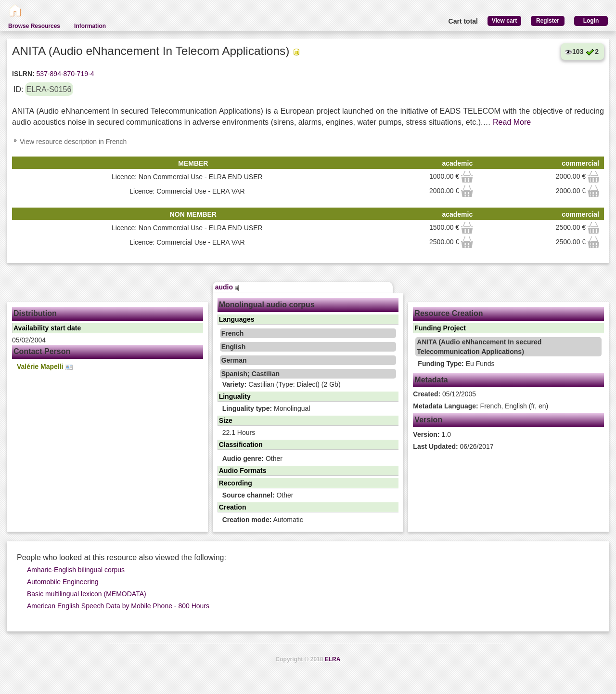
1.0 (432, 434)
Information (90, 26)
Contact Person (42, 351)
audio (227, 287)
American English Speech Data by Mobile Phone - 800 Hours (118, 606)
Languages (237, 319)
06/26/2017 (453, 446)
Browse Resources (34, 26)
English (234, 347)
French (233, 333)
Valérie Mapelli (45, 367)
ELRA (333, 659)
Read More (512, 122)
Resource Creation (449, 313)
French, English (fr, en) (481, 406)
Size (226, 420)
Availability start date (47, 328)
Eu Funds (456, 364)
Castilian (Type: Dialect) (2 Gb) (282, 384)
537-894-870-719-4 (64, 74)
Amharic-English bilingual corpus (76, 570)
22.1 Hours (239, 432)
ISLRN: (23, 74)
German (234, 360)
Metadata (431, 380)
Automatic (263, 520)
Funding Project (440, 328)
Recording (236, 483)
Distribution (35, 313)
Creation (233, 507)
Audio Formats (243, 471)
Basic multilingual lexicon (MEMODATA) (87, 594)
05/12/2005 (444, 394)
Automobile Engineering (63, 582)
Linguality (235, 396)
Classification (241, 445)
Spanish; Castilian (250, 374)
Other (252, 458)
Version (428, 420)
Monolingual (266, 408)
